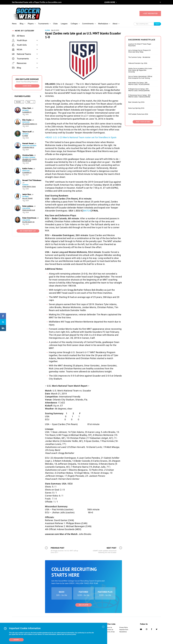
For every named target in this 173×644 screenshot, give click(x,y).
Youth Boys (20, 40)
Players (31, 24)
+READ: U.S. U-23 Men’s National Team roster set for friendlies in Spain (81, 137)
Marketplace (103, 24)
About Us (109, 627)
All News (18, 36)
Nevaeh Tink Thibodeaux (32, 180)
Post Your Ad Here (143, 122)
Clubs (55, 24)
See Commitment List (28, 231)
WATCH (87, 211)
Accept (16, 640)
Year (29, 102)
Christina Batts (28, 155)
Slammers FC (27, 112)
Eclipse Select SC (28, 222)
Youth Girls (19, 45)
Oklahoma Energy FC (30, 124)
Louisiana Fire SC (28, 147)
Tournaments (43, 24)
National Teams (22, 54)
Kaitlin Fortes (28, 169)
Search (158, 24)
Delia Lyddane (28, 206)
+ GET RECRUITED (150, 13)
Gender (18, 102)
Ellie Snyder (27, 120)
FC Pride (25, 136)
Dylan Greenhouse (30, 218)
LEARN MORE (110, 2)
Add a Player (84, 605)
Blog (22, 24)
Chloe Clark (27, 108)
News (14, 24)
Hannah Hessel (28, 143)
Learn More (27, 86)
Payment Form (124, 630)
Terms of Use (111, 632)
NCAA (17, 49)
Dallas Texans (27, 198)
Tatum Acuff (27, 132)
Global (48, 30)
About (115, 24)
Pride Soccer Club (29, 210)
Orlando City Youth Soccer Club (29, 160)
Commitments (88, 24)
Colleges (74, 24)
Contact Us (110, 630)
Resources (19, 63)
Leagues (64, 24)
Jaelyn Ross (27, 194)
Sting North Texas (29, 187)
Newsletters (123, 632)
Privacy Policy (124, 627)
